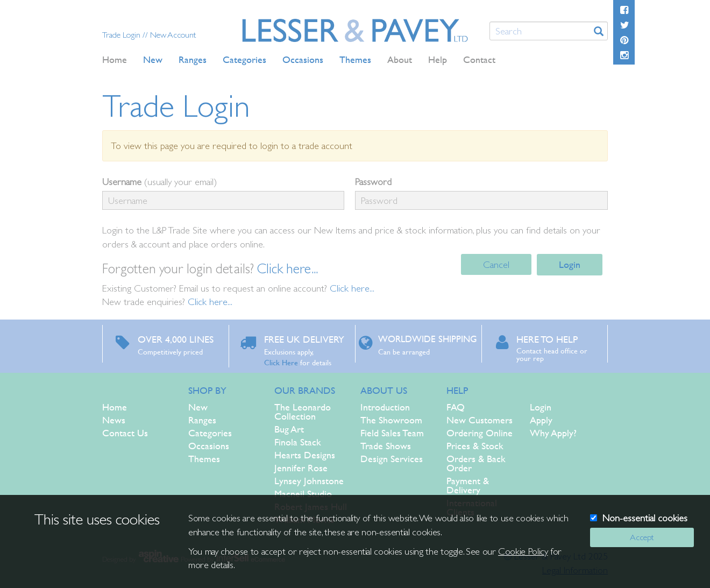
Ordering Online (480, 433)
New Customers (480, 420)
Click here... (287, 269)
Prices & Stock (475, 446)
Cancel (496, 264)
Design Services (392, 459)
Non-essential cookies (645, 518)
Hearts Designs (305, 455)
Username (122, 182)
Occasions (209, 446)
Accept (642, 537)
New (198, 407)
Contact (479, 59)
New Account (173, 35)
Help (438, 59)
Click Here (281, 362)
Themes (204, 459)
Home (115, 59)
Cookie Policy (523, 551)
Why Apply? (553, 433)
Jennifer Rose (301, 468)
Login (570, 264)
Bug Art (289, 429)
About (400, 59)
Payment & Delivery (468, 485)
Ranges (202, 420)
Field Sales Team (392, 433)
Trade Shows (386, 446)
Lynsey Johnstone (309, 481)
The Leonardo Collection (303, 412)
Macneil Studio (303, 494)
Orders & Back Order (476, 463)
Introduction (385, 407)
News (114, 420)
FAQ (456, 407)
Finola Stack (298, 442)
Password (373, 182)
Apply (541, 420)
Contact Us (125, 433)
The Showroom (391, 420)
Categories (210, 433)
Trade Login (122, 35)
